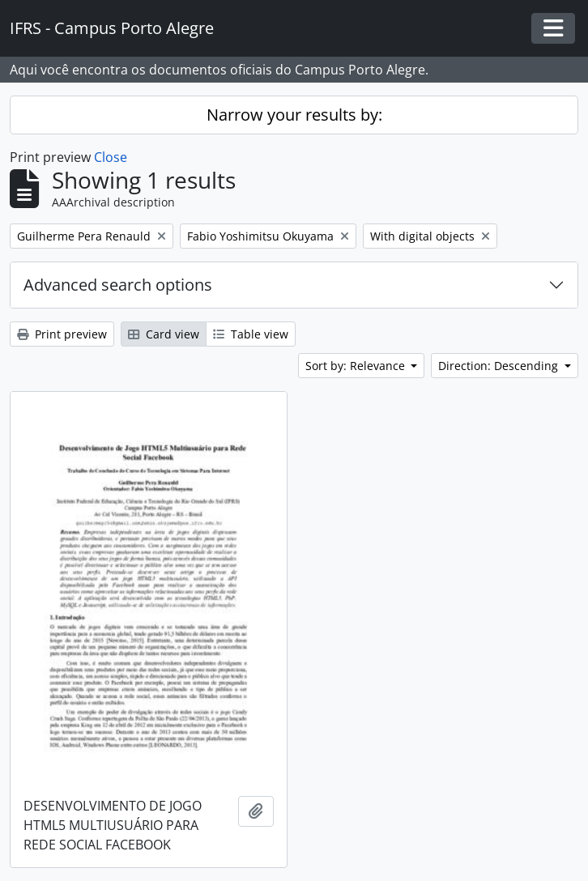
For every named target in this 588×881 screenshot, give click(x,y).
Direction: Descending (500, 366)
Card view (164, 334)
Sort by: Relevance (357, 366)
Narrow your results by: (294, 115)
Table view (251, 334)
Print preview (62, 334)
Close (111, 157)
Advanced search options (118, 285)
